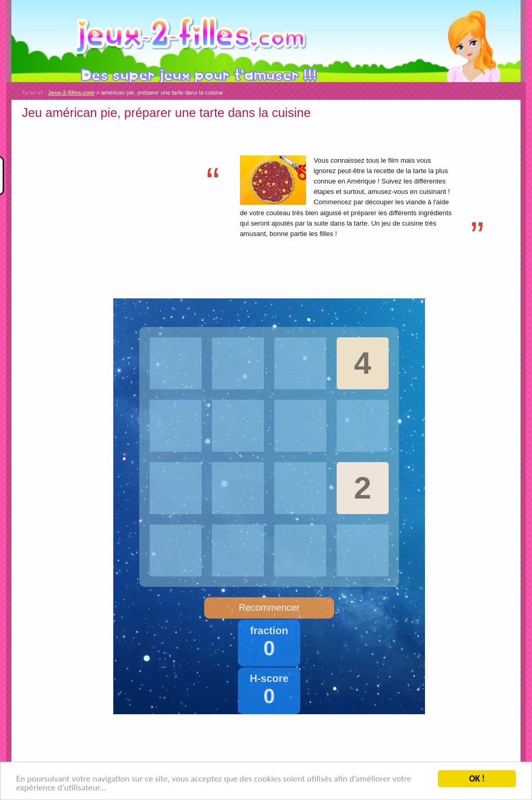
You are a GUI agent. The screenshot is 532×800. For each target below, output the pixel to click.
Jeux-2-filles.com (266, 41)
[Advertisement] (109, 196)
